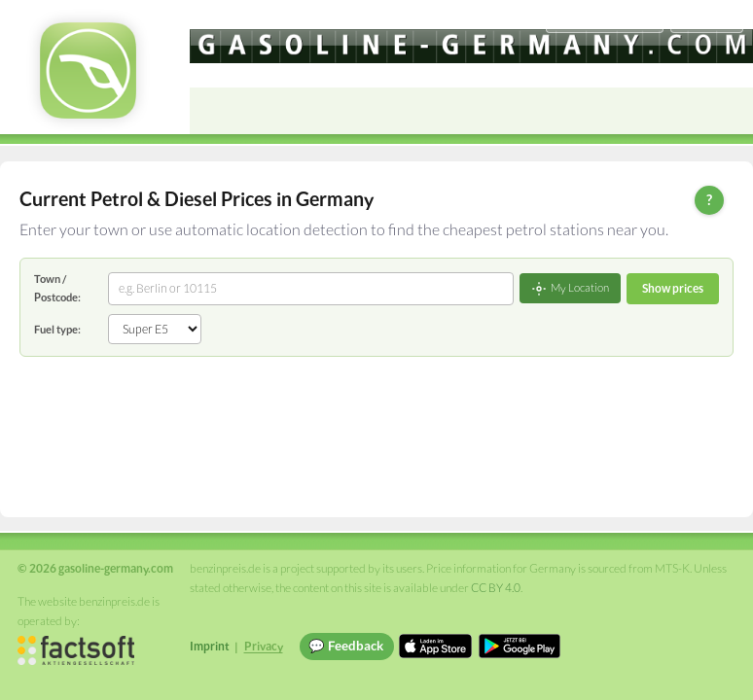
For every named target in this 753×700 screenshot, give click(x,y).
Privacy (264, 646)
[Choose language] (604, 20)
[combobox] (311, 289)
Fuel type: (57, 329)
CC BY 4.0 (496, 588)
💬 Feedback (346, 646)
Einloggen (706, 19)
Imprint (210, 646)
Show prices (673, 288)
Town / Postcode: (57, 287)
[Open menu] (730, 111)
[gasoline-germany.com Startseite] (88, 70)
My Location (570, 289)
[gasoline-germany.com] (471, 46)
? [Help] (709, 199)
